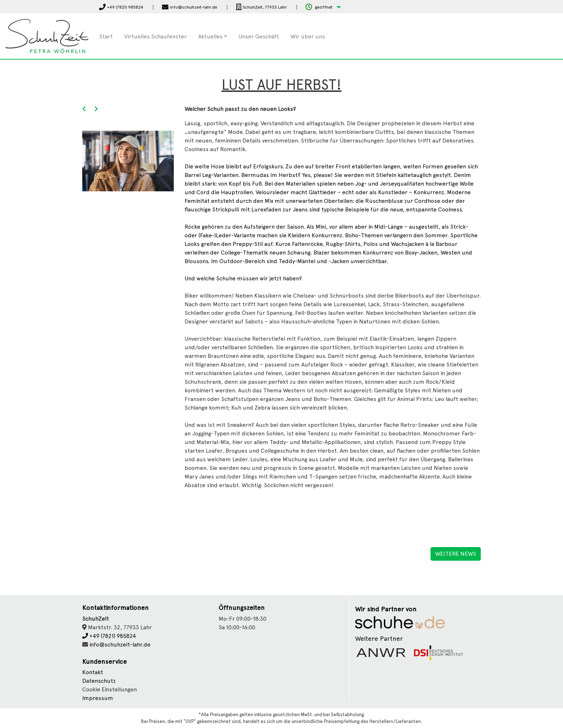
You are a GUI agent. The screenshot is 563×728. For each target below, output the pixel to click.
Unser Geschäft (259, 36)
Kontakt (93, 672)
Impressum (98, 698)
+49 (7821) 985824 (109, 636)
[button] (323, 7)
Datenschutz (99, 681)
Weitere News (456, 554)
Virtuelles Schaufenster (155, 36)
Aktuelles (210, 36)
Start (106, 36)
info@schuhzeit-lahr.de (120, 645)
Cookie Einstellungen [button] (110, 689)
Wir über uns (308, 36)
